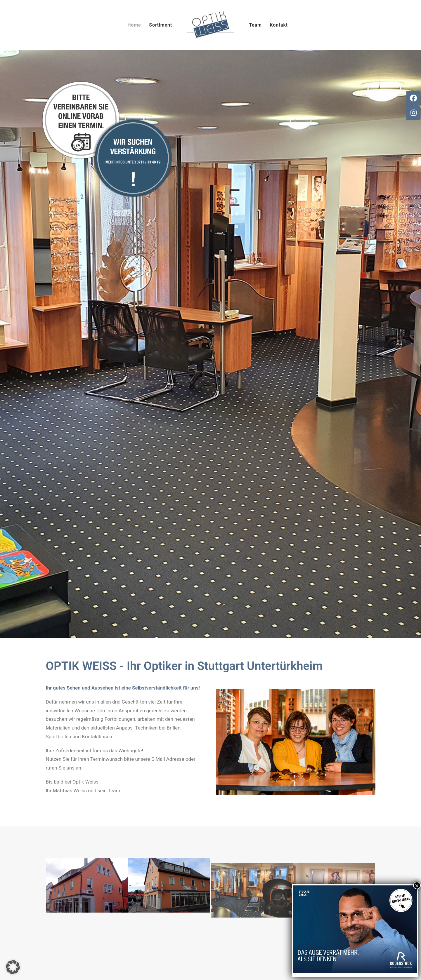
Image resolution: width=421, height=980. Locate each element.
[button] (13, 967)
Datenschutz (286, 939)
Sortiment (161, 25)
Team (255, 25)
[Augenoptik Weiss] (210, 25)
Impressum (285, 930)
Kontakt (279, 25)
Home (134, 25)
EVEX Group (244, 968)
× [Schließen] (417, 885)
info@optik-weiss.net (85, 934)
